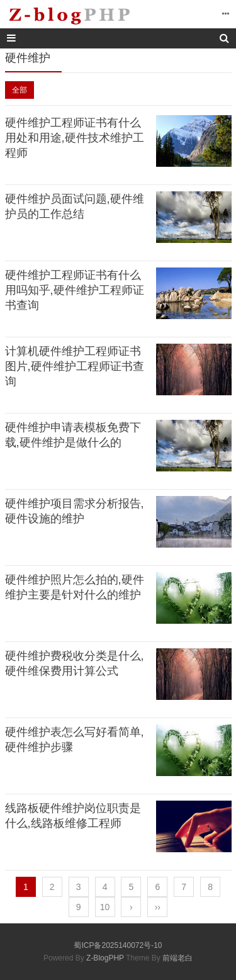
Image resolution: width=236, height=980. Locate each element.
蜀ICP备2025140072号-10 (118, 945)
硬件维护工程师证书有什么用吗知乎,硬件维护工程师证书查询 (75, 290)
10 (105, 907)
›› (158, 907)
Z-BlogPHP (105, 958)
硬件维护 (28, 58)
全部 (20, 90)
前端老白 (177, 958)
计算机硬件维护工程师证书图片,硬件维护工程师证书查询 (75, 366)
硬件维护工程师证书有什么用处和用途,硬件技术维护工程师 (75, 138)
